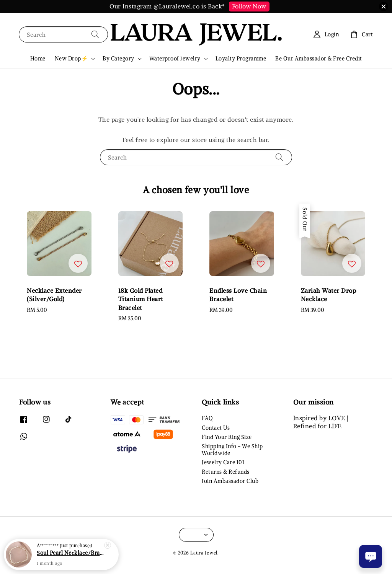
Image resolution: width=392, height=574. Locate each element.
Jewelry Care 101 (223, 462)
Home (38, 59)
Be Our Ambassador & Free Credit (319, 59)
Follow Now (249, 6)
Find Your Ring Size (227, 437)
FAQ (207, 418)
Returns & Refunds (226, 472)
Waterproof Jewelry (175, 59)
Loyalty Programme (241, 59)
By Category (118, 59)
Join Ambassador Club (230, 481)
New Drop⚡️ (71, 59)
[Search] (95, 34)
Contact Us (216, 428)
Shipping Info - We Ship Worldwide (232, 450)
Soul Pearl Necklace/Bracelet (70, 553)
